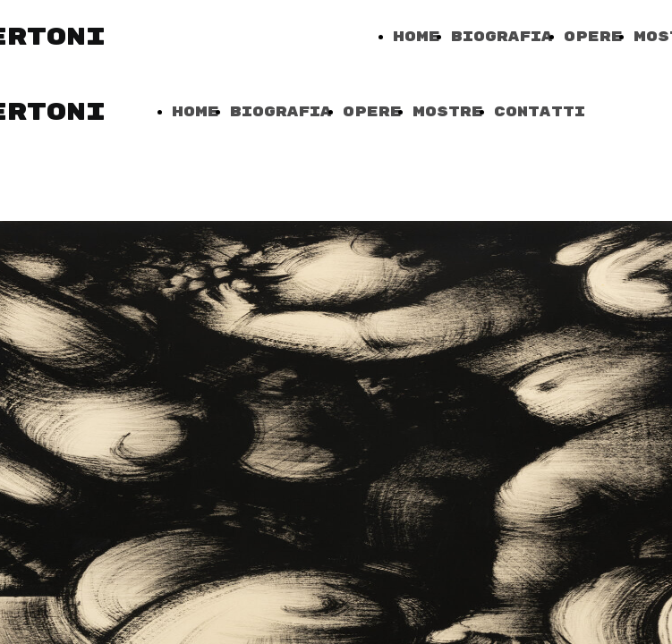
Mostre (448, 112)
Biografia (502, 37)
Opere (593, 37)
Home (417, 37)
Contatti (540, 112)
